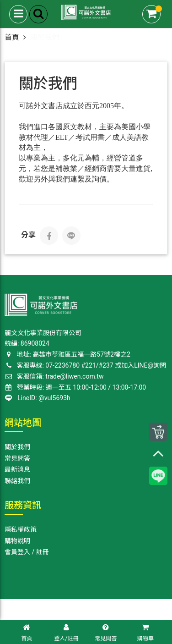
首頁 (12, 37)
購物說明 (17, 541)
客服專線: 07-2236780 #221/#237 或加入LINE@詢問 (85, 365)
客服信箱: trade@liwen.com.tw (54, 376)
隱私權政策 (21, 529)
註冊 (43, 552)
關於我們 (17, 447)
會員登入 (17, 552)
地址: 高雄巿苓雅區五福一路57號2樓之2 (67, 354)
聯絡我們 (17, 481)
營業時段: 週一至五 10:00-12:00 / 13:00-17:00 (76, 387)
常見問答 (17, 458)
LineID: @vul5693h (38, 398)
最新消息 (17, 469)
